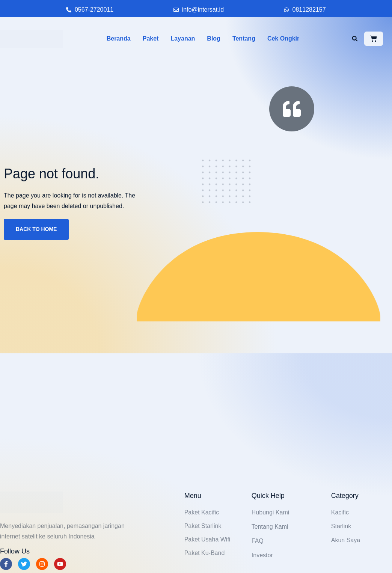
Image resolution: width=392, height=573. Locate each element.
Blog (214, 38)
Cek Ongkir (283, 38)
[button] (355, 39)
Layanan (183, 38)
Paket (151, 38)
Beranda (119, 38)
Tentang (244, 38)
